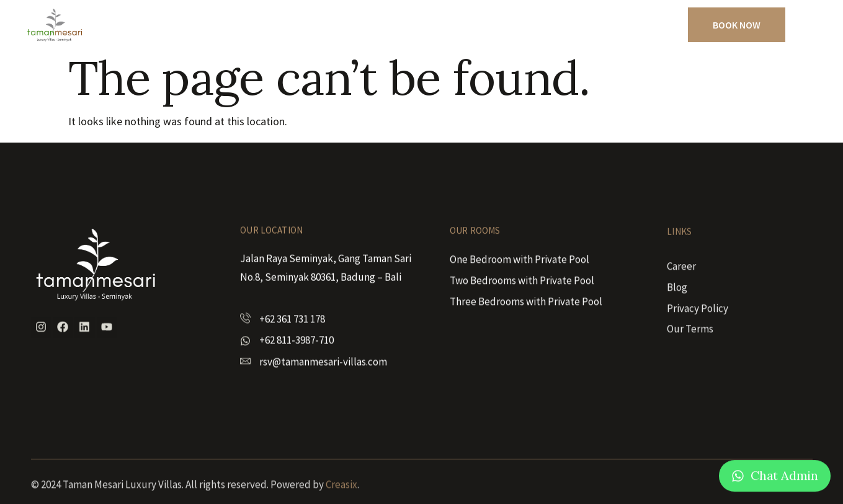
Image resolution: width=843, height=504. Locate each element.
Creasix (341, 492)
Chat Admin (784, 478)
